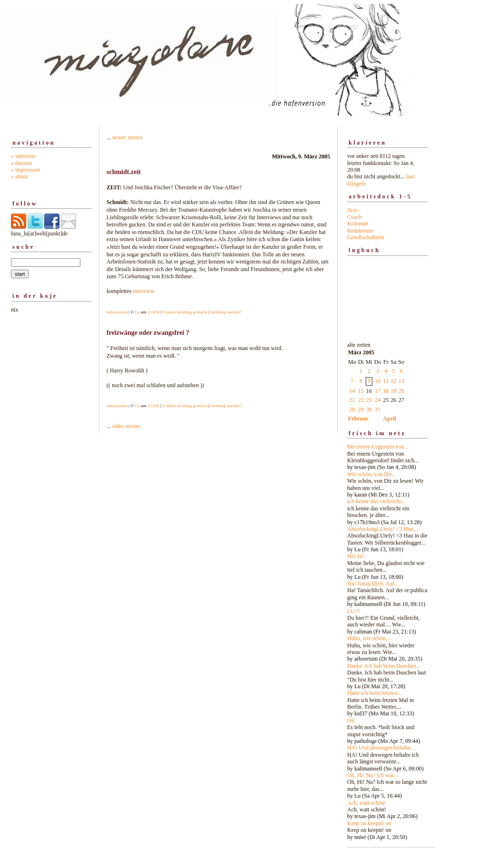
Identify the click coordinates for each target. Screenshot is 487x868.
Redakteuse (360, 231)
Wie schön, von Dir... (371, 474)
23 (369, 400)
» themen (21, 163)
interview (144, 291)
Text (352, 210)
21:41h (153, 312)
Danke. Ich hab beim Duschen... (384, 666)
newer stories (127, 137)
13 (401, 381)
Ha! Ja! (356, 556)
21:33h (153, 406)
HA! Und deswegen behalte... (381, 748)
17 (378, 391)
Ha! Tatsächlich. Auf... (373, 584)
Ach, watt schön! (367, 803)
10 (378, 381)
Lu (137, 312)
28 (352, 410)
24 (378, 400)
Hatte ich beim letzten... (375, 693)
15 (361, 391)
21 (352, 400)
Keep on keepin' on (369, 823)
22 (361, 400)
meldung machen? (226, 312)
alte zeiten (388, 588)
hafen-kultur (117, 312)
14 (352, 391)
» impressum (26, 170)
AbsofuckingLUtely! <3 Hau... (382, 529)
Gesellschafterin (366, 237)
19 (393, 391)
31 (378, 410)
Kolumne (358, 224)
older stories (126, 426)
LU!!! (354, 611)
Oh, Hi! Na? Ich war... (373, 775)
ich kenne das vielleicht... (376, 501)
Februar (358, 419)
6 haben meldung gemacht (185, 312)
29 (361, 410)
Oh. (351, 721)
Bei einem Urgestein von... (378, 447)
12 (393, 381)
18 (386, 391)
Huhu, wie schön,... (369, 638)
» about (19, 176)
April (389, 419)
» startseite (23, 156)
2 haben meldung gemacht (185, 406)
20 (401, 391)
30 (369, 410)
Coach (355, 217)
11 (386, 381)
